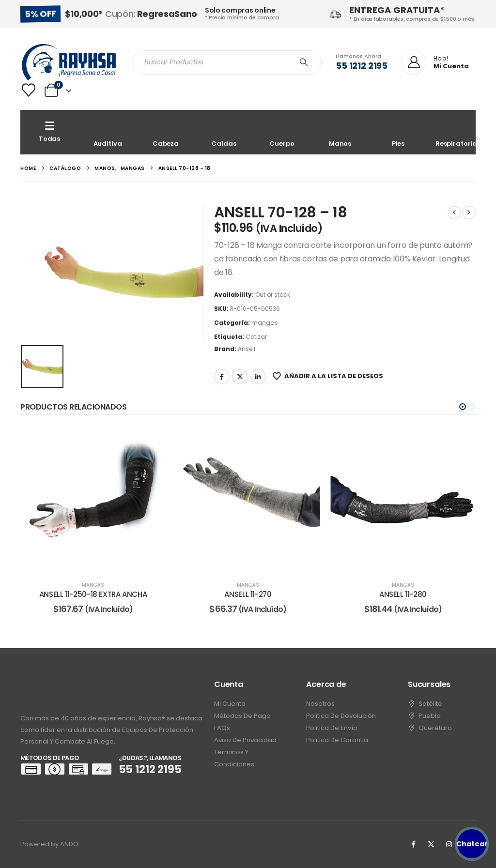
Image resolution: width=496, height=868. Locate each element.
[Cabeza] (166, 132)
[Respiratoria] (456, 132)
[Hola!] (435, 63)
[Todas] (49, 132)
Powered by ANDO (49, 844)
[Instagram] (449, 844)
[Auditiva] (108, 132)
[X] (431, 844)
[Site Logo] (69, 62)
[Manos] (340, 132)
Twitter (240, 377)
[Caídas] (224, 132)
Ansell (247, 349)
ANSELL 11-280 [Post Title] (403, 594)
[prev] (454, 213)
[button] (463, 407)
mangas (265, 323)
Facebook (222, 377)
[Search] (304, 62)
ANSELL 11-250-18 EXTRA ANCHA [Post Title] (93, 594)
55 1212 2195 (362, 66)
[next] (469, 213)
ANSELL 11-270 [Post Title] (248, 594)
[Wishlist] (29, 90)
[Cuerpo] (282, 132)
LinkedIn (258, 377)
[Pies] (398, 132)
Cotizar (256, 337)
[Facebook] (413, 844)
